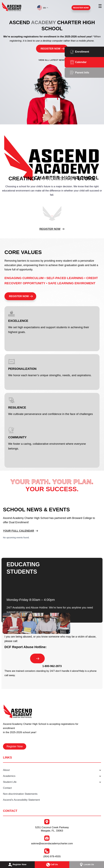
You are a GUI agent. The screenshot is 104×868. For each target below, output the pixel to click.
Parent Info (82, 72)
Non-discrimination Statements (20, 794)
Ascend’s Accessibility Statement (21, 800)
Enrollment (82, 52)
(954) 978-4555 (52, 856)
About (52, 770)
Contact (7, 788)
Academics (52, 776)
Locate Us (87, 865)
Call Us (52, 865)
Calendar (81, 62)
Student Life (52, 782)
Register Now (17, 865)
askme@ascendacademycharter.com (52, 843)
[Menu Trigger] (100, 6)
